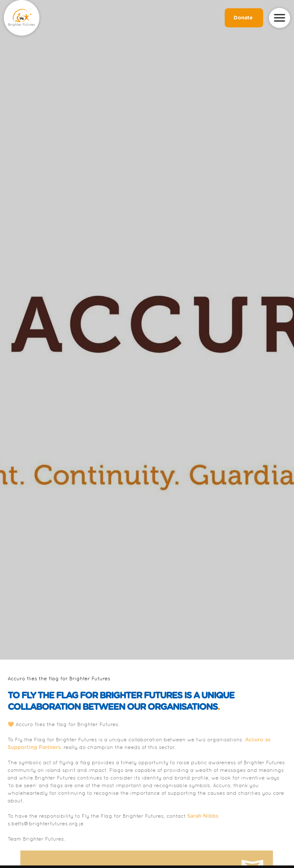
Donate (244, 18)
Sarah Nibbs (203, 816)
